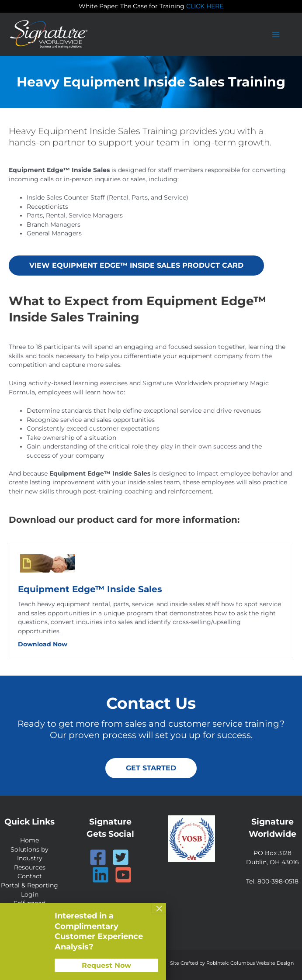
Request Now (106, 965)
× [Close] (159, 908)
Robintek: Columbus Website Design (250, 963)
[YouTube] (123, 874)
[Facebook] (98, 857)
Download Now (43, 644)
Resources (30, 867)
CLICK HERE (205, 6)
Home (30, 840)
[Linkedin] (101, 874)
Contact (30, 876)
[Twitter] (121, 857)
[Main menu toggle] (276, 34)
